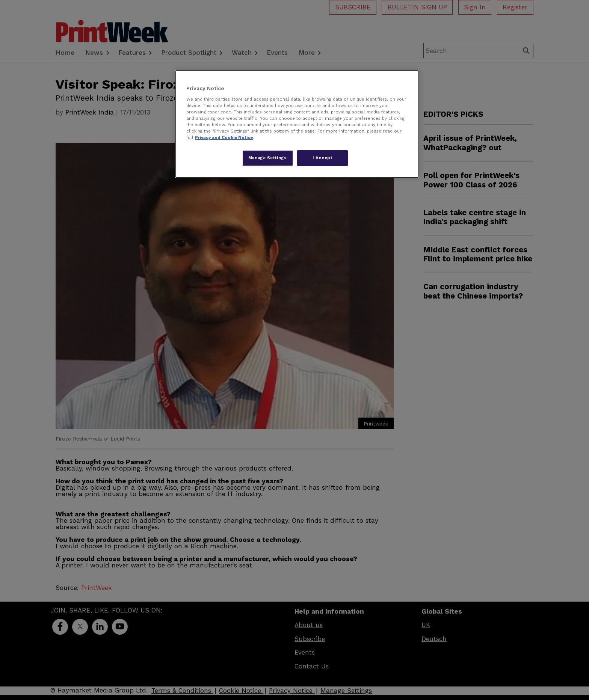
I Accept (323, 158)
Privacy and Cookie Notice (224, 137)
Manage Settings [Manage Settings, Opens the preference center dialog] (268, 158)
